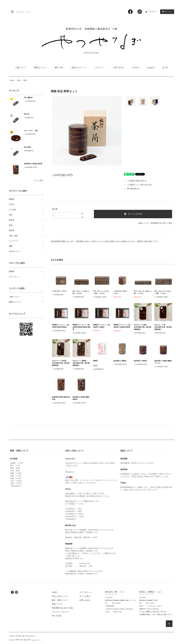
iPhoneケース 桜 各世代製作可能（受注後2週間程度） (163, 327)
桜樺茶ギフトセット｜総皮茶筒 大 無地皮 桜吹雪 (122, 326)
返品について (144, 223)
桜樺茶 (95, 361)
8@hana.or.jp (117, 612)
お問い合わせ (119, 68)
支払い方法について (60, 596)
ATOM (59, 616)
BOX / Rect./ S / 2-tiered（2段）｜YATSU (101, 292)
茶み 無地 (27, 147)
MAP (122, 592)
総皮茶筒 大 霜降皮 (120, 361)
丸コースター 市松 (31, 131)
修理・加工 (59, 68)
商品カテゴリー (79, 68)
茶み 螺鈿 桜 (28, 98)
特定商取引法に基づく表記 (162, 223)
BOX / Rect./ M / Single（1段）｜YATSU (143, 292)
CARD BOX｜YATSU (59, 291)
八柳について (21, 68)
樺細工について (40, 68)
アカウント (153, 12)
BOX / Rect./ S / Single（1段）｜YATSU (81, 292)
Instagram (151, 68)
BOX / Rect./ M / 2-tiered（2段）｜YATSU (163, 292)
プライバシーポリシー (61, 612)
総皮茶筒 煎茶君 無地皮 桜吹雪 (61, 398)
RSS (53, 616)
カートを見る (85, 596)
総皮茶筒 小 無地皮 (140, 361)
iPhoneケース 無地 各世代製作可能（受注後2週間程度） (143, 327)
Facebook (136, 68)
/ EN (165, 68)
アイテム (167, 12)
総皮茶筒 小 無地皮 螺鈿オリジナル (163, 362)
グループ (100, 68)
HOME (12, 80)
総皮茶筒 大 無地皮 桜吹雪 (33, 164)
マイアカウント (86, 592)
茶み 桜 (27, 114)
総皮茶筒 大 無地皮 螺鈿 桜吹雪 (81, 398)
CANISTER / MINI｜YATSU (121, 292)
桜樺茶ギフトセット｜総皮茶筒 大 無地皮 (101, 326)
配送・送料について (60, 600)
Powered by (25, 640)
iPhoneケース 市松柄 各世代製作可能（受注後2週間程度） (61, 363)
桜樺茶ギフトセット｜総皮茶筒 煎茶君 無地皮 (60, 326)
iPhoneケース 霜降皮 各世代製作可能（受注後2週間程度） (82, 363)
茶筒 (19, 80)
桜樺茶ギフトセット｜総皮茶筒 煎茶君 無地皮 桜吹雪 (82, 327)
